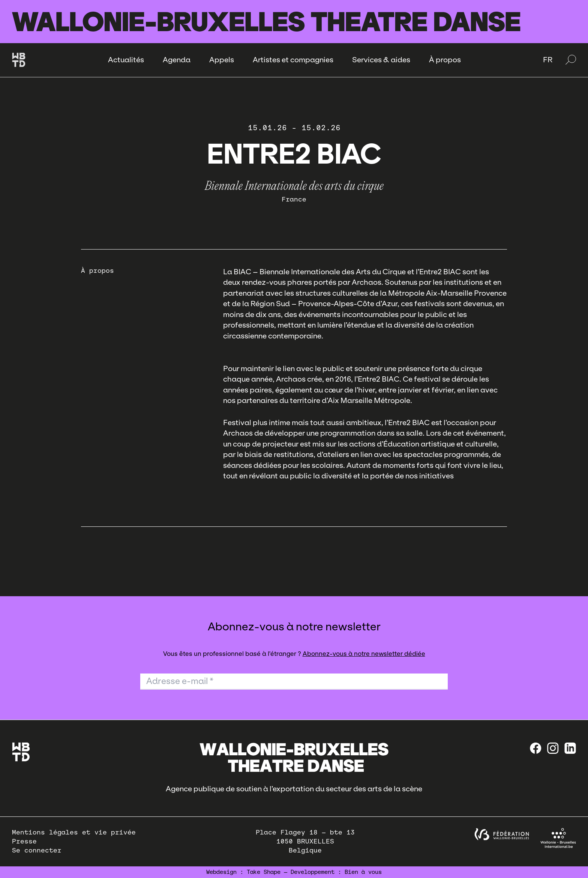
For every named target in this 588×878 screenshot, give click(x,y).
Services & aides (381, 60)
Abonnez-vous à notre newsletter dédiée (364, 654)
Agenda (177, 60)
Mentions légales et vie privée (74, 832)
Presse (24, 841)
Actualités (126, 60)
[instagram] (553, 748)
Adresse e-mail (180, 681)
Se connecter (37, 850)
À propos (445, 60)
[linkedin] (570, 748)
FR (548, 60)
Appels (222, 60)
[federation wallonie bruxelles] (502, 834)
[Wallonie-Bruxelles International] (558, 838)
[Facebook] (536, 748)
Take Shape (264, 872)
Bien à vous (363, 872)
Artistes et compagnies (293, 60)
